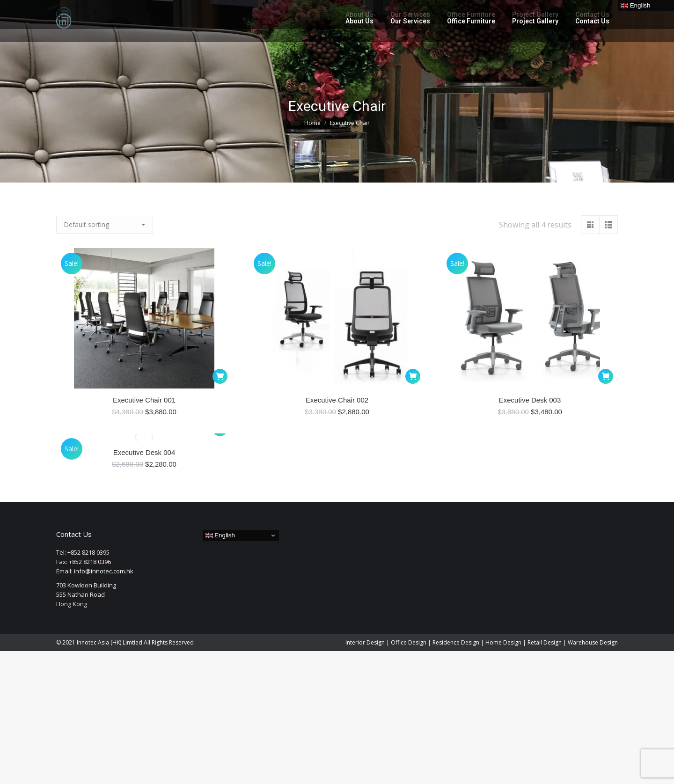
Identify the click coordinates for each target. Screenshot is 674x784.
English (220, 535)
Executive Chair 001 (144, 400)
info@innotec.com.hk (104, 571)
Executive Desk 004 (144, 452)
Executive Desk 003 (530, 400)
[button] (220, 376)
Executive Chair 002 (337, 400)
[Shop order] (105, 225)
